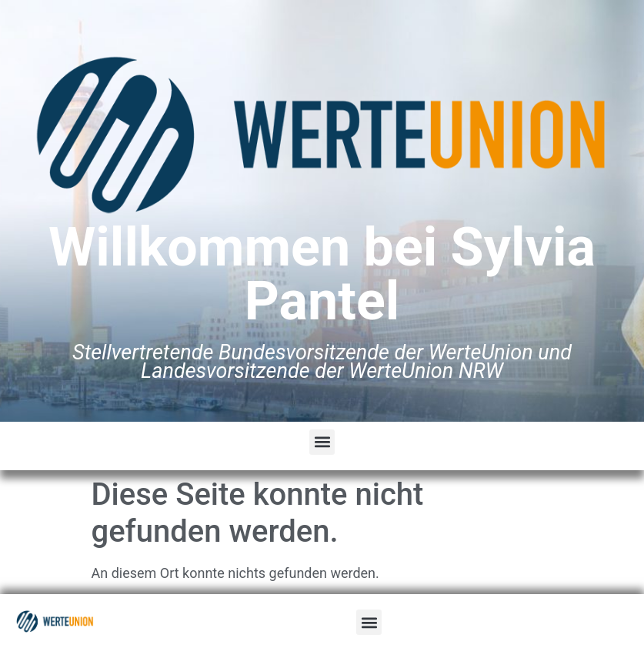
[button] (322, 442)
